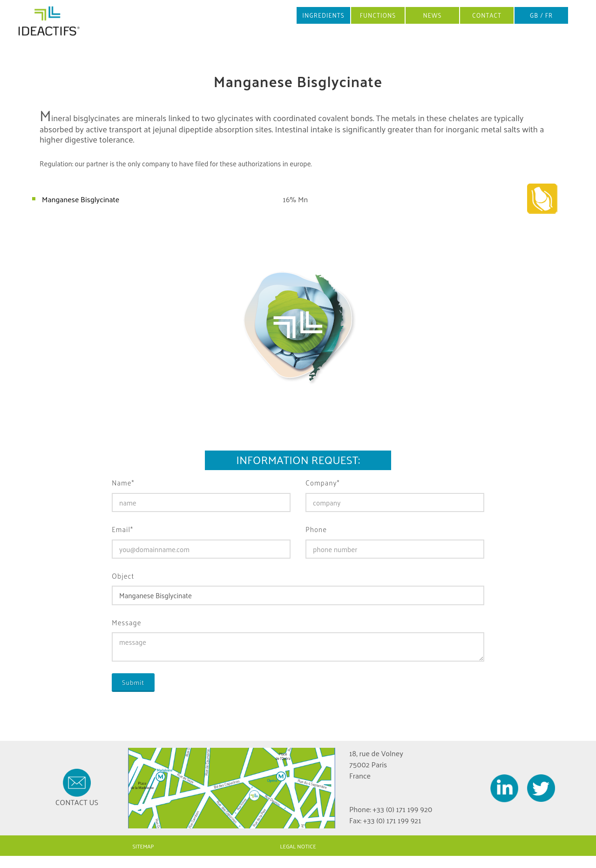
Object (123, 576)
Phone (316, 530)
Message (127, 623)
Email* (122, 530)
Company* (322, 483)
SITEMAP (143, 846)
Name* (123, 483)
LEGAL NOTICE (298, 846)
